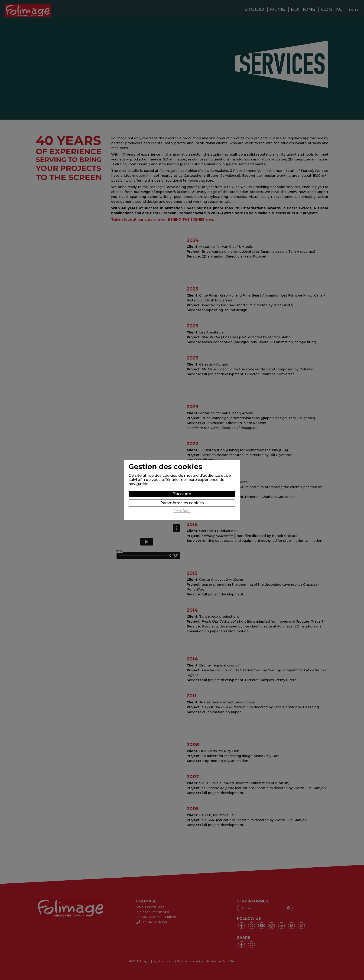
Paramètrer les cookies (182, 503)
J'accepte (182, 494)
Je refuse (182, 511)
